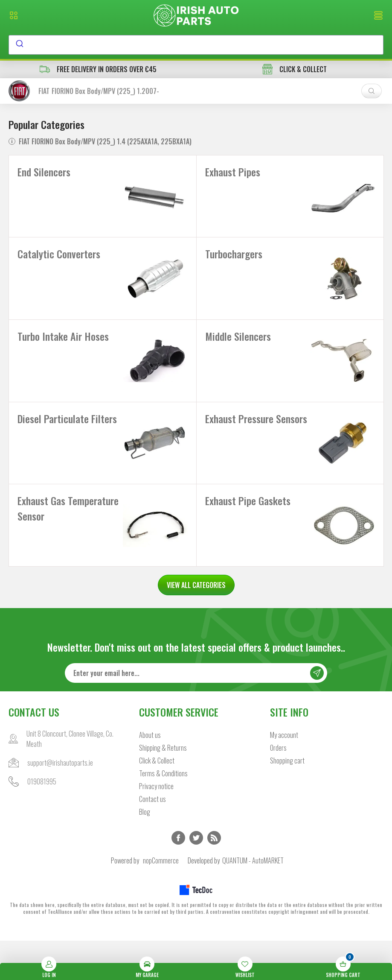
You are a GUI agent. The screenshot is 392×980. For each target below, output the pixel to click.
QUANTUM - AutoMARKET (253, 900)
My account (284, 774)
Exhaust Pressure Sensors (239, 450)
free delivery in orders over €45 (98, 69)
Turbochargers (234, 262)
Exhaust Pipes (233, 172)
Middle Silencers (238, 352)
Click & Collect (157, 800)
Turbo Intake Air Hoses (63, 352)
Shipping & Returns (163, 787)
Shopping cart (287, 800)
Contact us (152, 838)
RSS (214, 877)
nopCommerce (161, 900)
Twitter (196, 877)
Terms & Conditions (163, 813)
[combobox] (196, 45)
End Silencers (44, 172)
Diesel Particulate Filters (53, 450)
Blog (145, 851)
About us (150, 774)
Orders (278, 787)
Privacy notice (156, 825)
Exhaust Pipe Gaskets (248, 532)
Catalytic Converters (59, 262)
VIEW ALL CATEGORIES (196, 624)
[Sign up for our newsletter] (196, 712)
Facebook (178, 877)
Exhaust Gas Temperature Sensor (58, 540)
